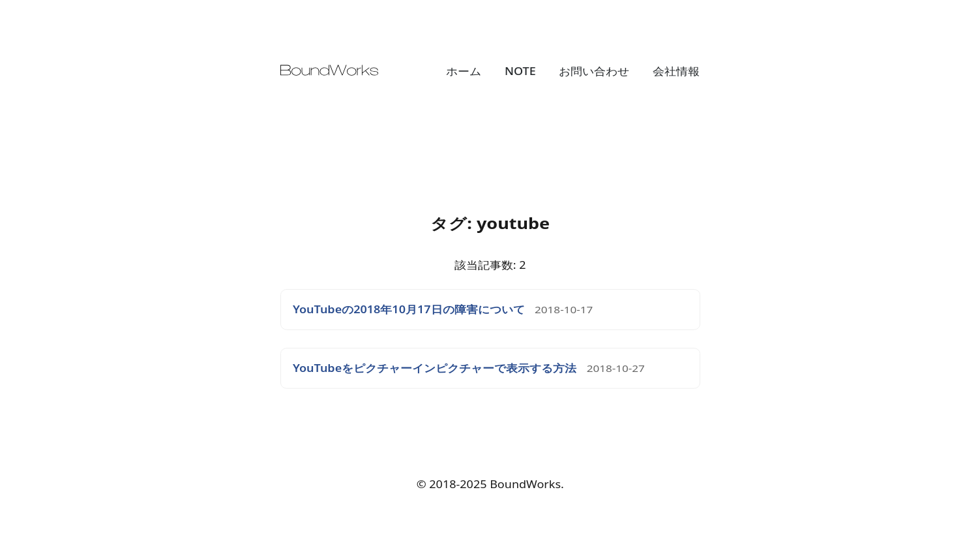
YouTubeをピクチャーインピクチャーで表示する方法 (435, 368)
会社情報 (676, 71)
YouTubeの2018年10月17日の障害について (409, 310)
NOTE (520, 71)
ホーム (464, 71)
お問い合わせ (594, 71)
